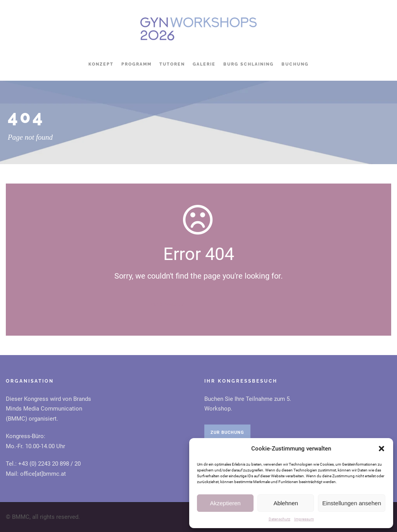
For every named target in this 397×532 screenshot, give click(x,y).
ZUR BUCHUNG (227, 432)
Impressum (304, 519)
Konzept (101, 64)
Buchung (295, 64)
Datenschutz (280, 519)
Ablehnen (286, 503)
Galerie (204, 64)
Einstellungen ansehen (352, 503)
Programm (136, 64)
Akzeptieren (225, 503)
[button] (381, 449)
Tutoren (172, 64)
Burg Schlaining (249, 64)
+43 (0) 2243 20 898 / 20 (49, 464)
